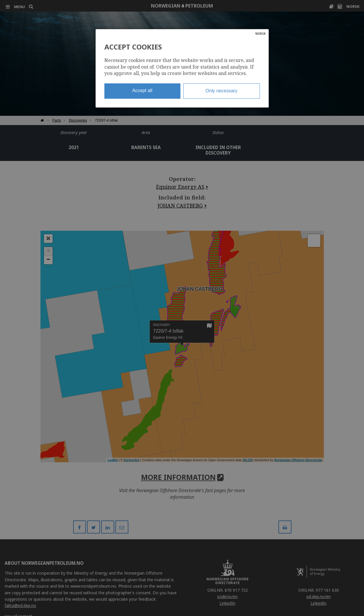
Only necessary (221, 91)
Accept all (142, 90)
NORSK (260, 34)
